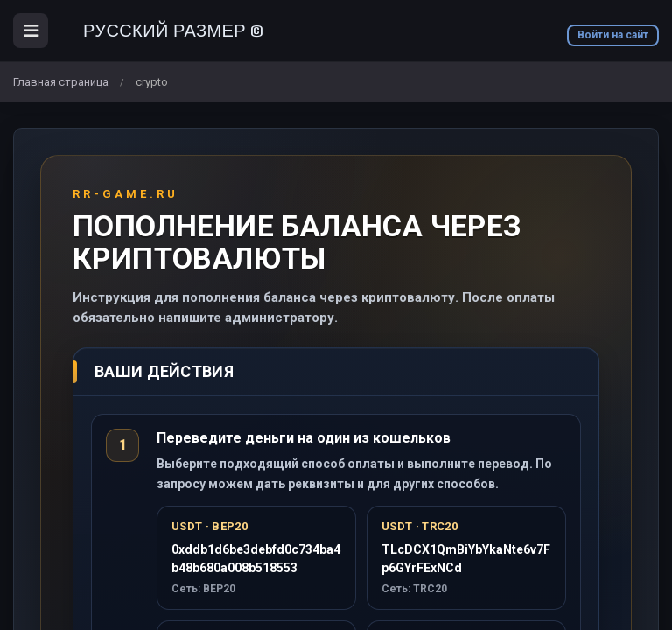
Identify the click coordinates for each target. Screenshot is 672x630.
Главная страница (61, 82)
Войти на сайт (613, 35)
